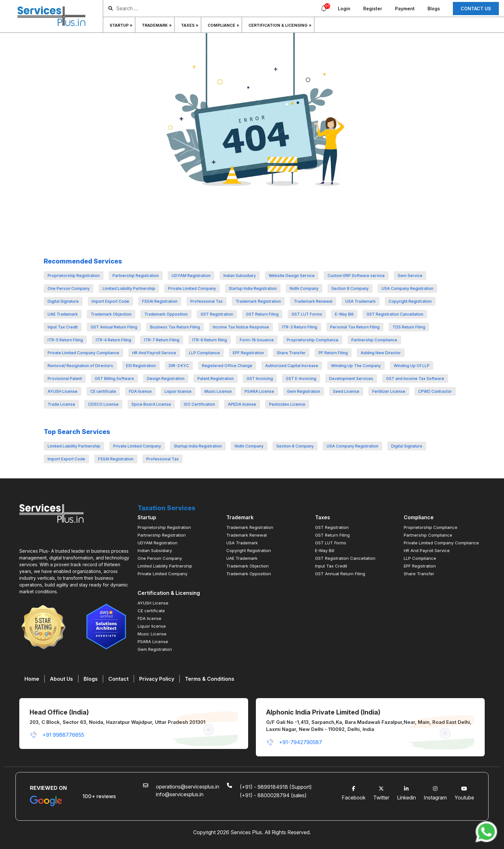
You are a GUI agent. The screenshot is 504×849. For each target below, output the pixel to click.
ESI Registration (141, 366)
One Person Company (69, 288)
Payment (405, 9)
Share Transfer (291, 353)
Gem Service (410, 276)
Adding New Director (381, 353)
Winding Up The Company (356, 366)
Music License (218, 391)
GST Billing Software (114, 378)
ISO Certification (199, 404)
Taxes (188, 25)
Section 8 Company (350, 288)
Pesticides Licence (287, 404)
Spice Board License (151, 404)
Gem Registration (304, 391)
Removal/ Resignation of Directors (80, 366)
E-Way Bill (344, 314)
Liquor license (178, 391)
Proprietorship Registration (74, 276)
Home (32, 679)
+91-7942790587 (294, 742)
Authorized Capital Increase (292, 366)
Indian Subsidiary (240, 276)
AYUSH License (63, 391)
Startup (119, 25)
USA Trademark (360, 301)
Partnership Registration (136, 276)
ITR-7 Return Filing (162, 340)
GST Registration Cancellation (395, 314)
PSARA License (259, 391)
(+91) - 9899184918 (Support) (276, 787)
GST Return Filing (262, 314)
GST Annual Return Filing (114, 327)
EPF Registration (248, 353)
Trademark (155, 25)
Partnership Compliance (374, 340)
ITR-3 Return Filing (300, 327)
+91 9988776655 (57, 735)
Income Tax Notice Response (241, 327)
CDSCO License (103, 404)
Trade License (61, 404)
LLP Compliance (204, 353)
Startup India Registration (253, 288)
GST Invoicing (260, 378)
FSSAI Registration (160, 301)
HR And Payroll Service (154, 353)
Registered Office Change (227, 366)
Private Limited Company (192, 288)
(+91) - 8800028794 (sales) (273, 795)
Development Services (351, 378)
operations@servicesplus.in (188, 787)
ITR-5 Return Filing (65, 340)
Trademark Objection (111, 314)
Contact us (476, 9)
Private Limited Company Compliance (83, 353)
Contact (118, 679)
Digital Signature (63, 301)
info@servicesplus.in (180, 794)
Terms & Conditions (210, 679)
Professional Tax (207, 301)
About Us (61, 679)
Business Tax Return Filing (175, 327)
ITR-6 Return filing (210, 340)
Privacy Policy (157, 679)
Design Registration (166, 378)
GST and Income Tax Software (415, 378)
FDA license (140, 391)
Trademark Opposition (166, 314)
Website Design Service (292, 276)
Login (344, 9)
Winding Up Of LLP (412, 366)
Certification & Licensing (278, 25)
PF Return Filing (333, 353)
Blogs (434, 9)
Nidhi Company (304, 288)
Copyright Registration (410, 301)
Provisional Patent (65, 378)
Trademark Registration (258, 301)
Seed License (346, 391)
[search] (170, 8)
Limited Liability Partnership (129, 288)
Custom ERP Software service (356, 276)
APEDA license (242, 404)
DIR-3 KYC (179, 366)
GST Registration (217, 314)
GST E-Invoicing (301, 378)
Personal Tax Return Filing (355, 327)
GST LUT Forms (307, 314)
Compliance (221, 25)
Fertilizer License (389, 391)
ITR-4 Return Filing (113, 340)
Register (373, 9)
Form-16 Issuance (257, 340)
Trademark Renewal (313, 301)
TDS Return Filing (409, 327)
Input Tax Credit (63, 327)
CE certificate (103, 391)
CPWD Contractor (435, 391)
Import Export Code (110, 301)
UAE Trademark (63, 314)
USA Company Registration (407, 288)
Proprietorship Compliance (313, 340)
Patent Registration (216, 378)
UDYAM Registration (191, 276)
